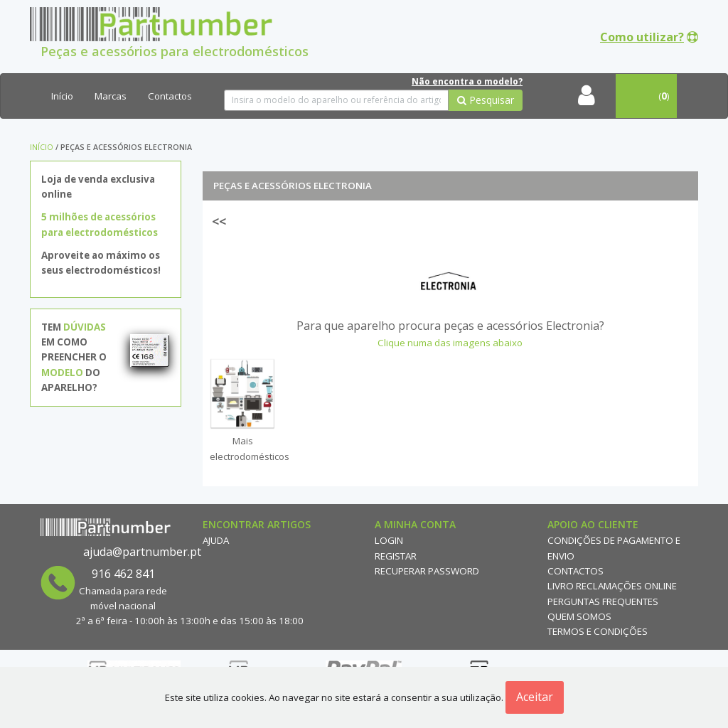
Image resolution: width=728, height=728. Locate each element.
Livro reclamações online (612, 586)
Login (389, 540)
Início (62, 96)
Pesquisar (486, 100)
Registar (396, 556)
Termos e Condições (598, 631)
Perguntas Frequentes (603, 601)
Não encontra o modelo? (467, 81)
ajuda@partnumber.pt (142, 552)
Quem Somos (579, 616)
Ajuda (216, 540)
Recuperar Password (427, 571)
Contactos (170, 96)
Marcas (111, 96)
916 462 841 (123, 574)
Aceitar (535, 697)
